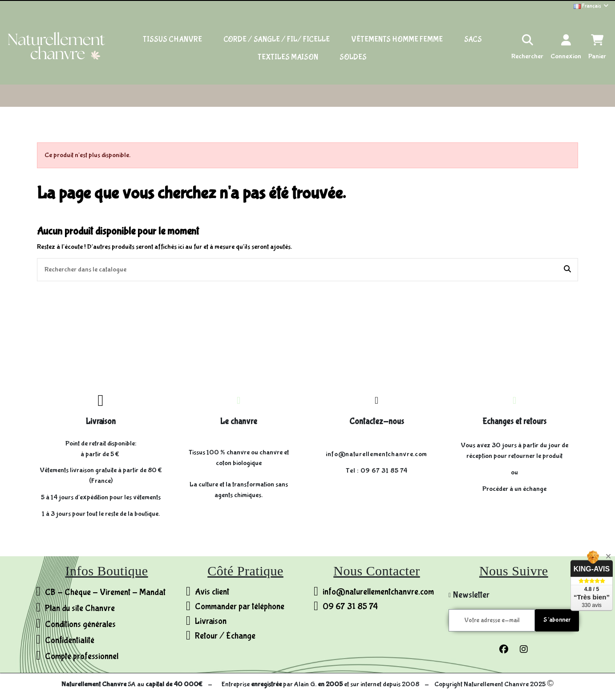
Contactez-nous (377, 421)
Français (592, 6)
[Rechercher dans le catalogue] (567, 270)
